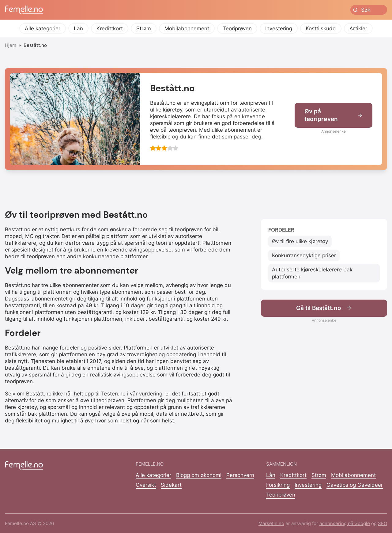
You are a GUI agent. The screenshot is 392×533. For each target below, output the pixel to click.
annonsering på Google (345, 523)
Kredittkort (110, 28)
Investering (279, 28)
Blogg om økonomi (199, 475)
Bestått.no (35, 45)
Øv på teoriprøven (334, 115)
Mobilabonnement (187, 28)
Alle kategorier (43, 28)
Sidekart (171, 485)
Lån (78, 28)
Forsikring (278, 485)
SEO (383, 523)
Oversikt (146, 485)
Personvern (240, 475)
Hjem (11, 45)
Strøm (144, 28)
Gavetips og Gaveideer (355, 485)
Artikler (358, 28)
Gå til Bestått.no (324, 308)
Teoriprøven (237, 28)
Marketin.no (271, 523)
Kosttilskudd (321, 28)
